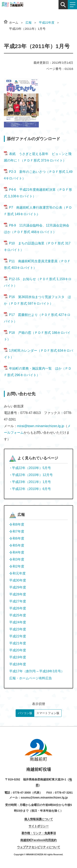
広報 (29, 23)
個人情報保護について (39, 819)
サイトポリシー (39, 826)
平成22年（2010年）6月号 (31, 489)
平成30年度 (18, 580)
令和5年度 (17, 545)
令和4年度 (17, 552)
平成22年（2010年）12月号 (32, 475)
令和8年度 (17, 524)
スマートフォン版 (48, 713)
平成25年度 (18, 615)
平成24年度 (18, 622)
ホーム (14, 23)
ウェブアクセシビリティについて (39, 847)
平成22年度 (47, 23)
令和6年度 (17, 538)
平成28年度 (18, 594)
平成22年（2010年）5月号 (31, 468)
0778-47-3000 (22, 793)
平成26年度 (18, 608)
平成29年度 (18, 587)
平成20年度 (18, 650)
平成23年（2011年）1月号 (31, 482)
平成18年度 (18, 664)
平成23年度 (18, 629)
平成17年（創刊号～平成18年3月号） (37, 671)
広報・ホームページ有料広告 (31, 678)
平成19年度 (18, 657)
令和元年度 (17, 573)
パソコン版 (25, 713)
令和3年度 (17, 559)
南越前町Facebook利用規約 (38, 840)
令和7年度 (17, 531)
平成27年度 (18, 601)
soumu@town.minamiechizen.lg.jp (44, 797)
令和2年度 (17, 566)
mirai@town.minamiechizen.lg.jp (41, 426)
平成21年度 (18, 643)
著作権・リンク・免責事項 (39, 833)
